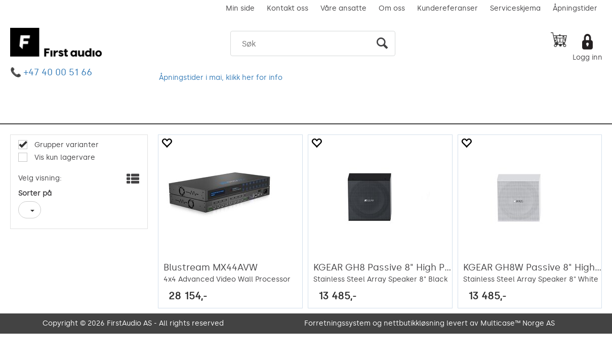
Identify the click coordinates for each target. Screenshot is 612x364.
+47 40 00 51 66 (58, 72)
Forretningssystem (337, 323)
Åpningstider (575, 8)
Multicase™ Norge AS (518, 323)
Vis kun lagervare (64, 157)
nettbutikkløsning (414, 323)
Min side (240, 8)
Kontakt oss (288, 8)
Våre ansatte (343, 8)
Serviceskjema (515, 8)
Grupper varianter (66, 145)
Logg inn (587, 57)
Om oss (392, 8)
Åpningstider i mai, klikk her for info (221, 78)
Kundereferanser (447, 8)
